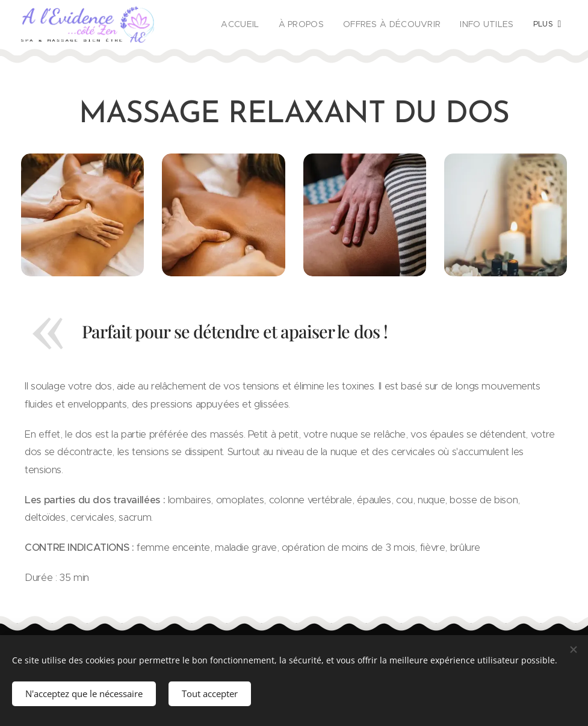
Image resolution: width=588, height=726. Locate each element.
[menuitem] (258, 25)
